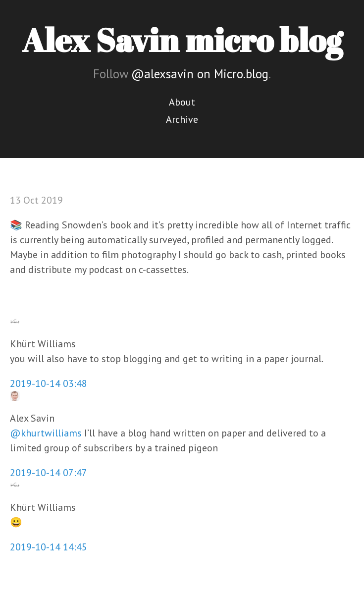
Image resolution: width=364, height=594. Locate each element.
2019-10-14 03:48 (49, 383)
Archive (182, 119)
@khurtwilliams (46, 433)
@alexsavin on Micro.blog (200, 74)
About (182, 102)
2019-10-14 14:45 (49, 547)
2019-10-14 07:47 (49, 473)
